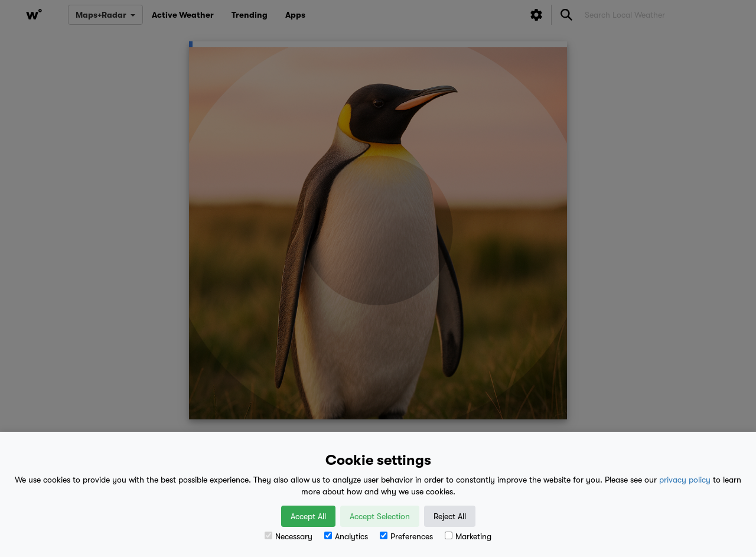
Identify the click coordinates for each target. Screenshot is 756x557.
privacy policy (685, 480)
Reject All (450, 516)
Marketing (468, 536)
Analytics (346, 536)
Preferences (406, 536)
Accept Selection (380, 516)
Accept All (308, 516)
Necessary (289, 536)
